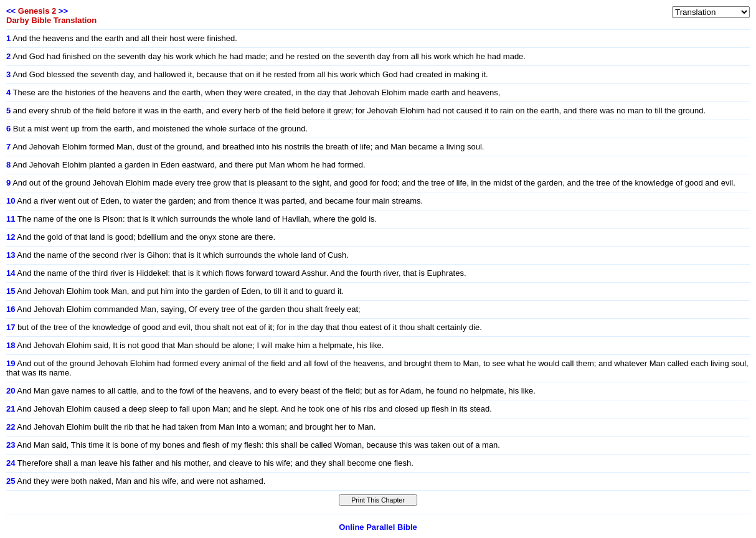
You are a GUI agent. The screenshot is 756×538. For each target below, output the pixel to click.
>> (63, 11)
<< (11, 11)
